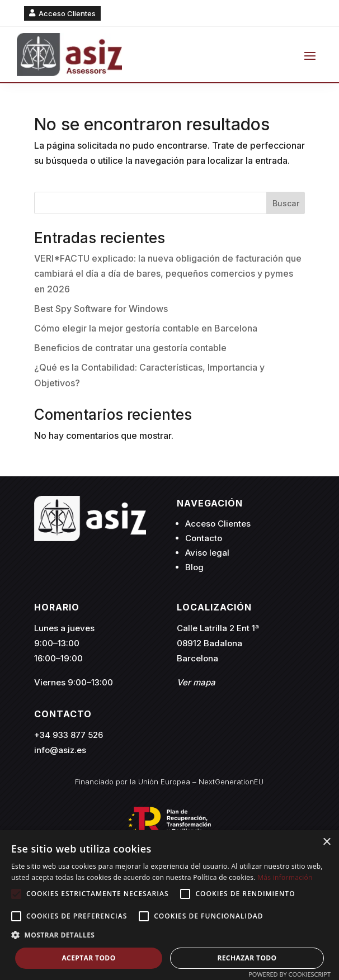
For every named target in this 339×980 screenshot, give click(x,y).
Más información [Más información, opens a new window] (285, 877)
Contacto (204, 538)
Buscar (286, 203)
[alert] (170, 905)
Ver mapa (196, 682)
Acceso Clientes (67, 13)
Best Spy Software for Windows (101, 309)
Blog (194, 567)
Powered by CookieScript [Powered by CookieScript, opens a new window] (289, 974)
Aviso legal (207, 553)
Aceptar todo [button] (88, 958)
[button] (170, 935)
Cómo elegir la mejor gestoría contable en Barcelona (146, 328)
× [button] (326, 842)
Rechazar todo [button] (247, 958)
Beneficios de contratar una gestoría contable (130, 348)
